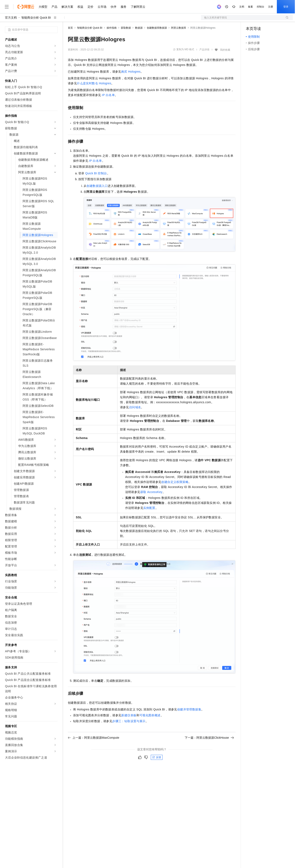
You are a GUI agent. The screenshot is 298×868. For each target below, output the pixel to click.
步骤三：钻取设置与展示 (129, 721)
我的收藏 (225, 50)
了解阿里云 (138, 7)
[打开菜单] (7, 7)
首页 (70, 28)
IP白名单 (108, 95)
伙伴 (114, 7)
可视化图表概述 (150, 715)
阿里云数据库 (179, 28)
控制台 (261, 7)
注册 (271, 7)
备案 (250, 7)
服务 (124, 7)
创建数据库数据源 (157, 28)
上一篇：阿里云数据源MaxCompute (94, 738)
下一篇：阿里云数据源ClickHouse (209, 738)
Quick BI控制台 (96, 173)
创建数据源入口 (97, 186)
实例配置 (149, 508)
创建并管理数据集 (189, 709)
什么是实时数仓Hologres (94, 83)
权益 (80, 7)
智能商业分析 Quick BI (36, 18)
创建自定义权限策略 (175, 482)
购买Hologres (131, 72)
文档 (242, 7)
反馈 (157, 757)
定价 (90, 7)
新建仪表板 (129, 715)
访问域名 (135, 407)
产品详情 (204, 50)
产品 (54, 7)
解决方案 (67, 7)
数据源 (139, 28)
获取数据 (126, 28)
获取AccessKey (151, 492)
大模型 (43, 7)
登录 (286, 7)
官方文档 (11, 18)
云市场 (102, 7)
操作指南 (112, 28)
